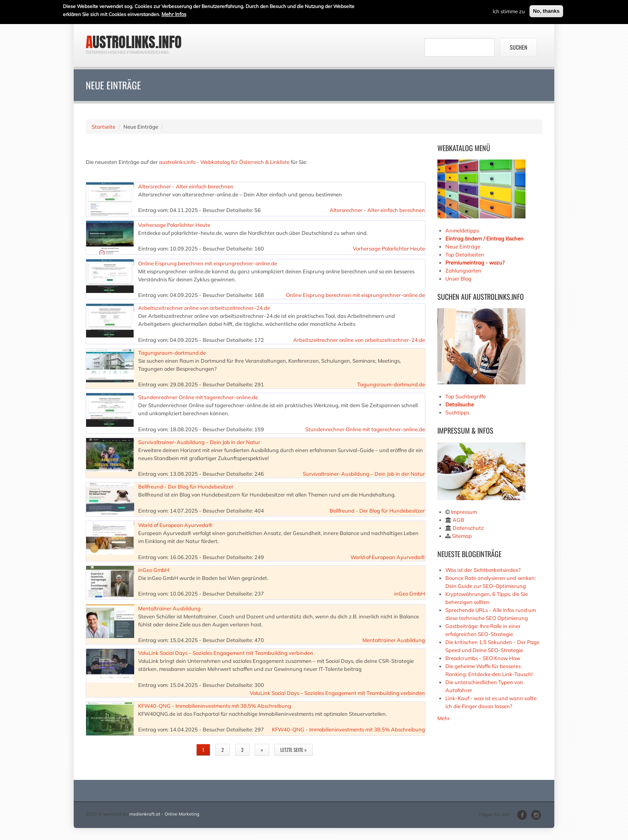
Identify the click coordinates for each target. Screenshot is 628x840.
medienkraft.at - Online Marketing (164, 814)
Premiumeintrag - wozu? (475, 262)
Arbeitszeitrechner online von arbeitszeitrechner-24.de (204, 308)
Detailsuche (460, 404)
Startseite (104, 127)
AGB (458, 520)
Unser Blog (459, 279)
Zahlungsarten (463, 271)
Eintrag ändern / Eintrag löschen (484, 238)
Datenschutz (468, 528)
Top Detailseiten (465, 254)
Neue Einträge (463, 246)
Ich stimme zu (509, 10)
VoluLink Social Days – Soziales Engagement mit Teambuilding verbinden (226, 653)
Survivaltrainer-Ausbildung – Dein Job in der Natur (199, 442)
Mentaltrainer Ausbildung (169, 608)
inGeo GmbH (154, 570)
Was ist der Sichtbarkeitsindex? (483, 570)
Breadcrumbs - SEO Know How (483, 658)
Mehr (444, 718)
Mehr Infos (174, 13)
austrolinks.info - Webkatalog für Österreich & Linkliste (224, 162)
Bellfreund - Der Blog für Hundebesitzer (186, 487)
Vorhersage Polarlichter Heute (174, 225)
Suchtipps (457, 412)
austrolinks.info (134, 42)
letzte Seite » (294, 750)
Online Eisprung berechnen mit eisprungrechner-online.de (208, 263)
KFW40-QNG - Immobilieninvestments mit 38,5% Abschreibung (215, 706)
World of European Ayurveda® (175, 525)
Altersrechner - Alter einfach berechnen (186, 186)
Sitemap (462, 536)
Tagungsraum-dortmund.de (172, 353)
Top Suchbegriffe (466, 396)
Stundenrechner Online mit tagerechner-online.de (198, 397)
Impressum (464, 512)
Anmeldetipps (462, 230)
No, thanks (546, 10)
